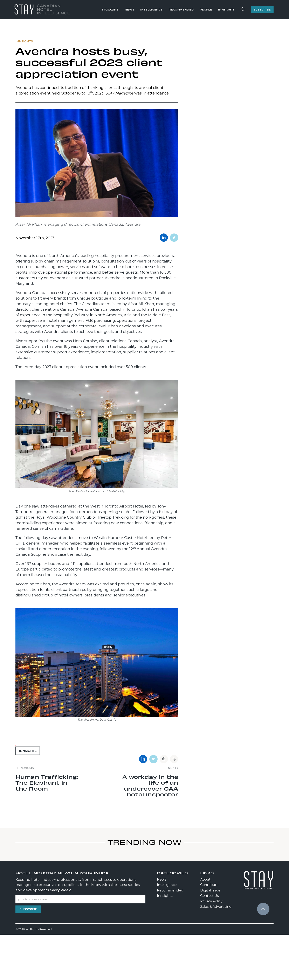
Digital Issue (210, 890)
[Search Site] (243, 9)
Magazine (110, 9)
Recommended (181, 9)
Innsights (226, 9)
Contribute (209, 885)
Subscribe (28, 909)
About (205, 879)
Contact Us (209, 896)
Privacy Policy (211, 901)
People (206, 9)
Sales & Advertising (216, 907)
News (130, 9)
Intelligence (151, 9)
